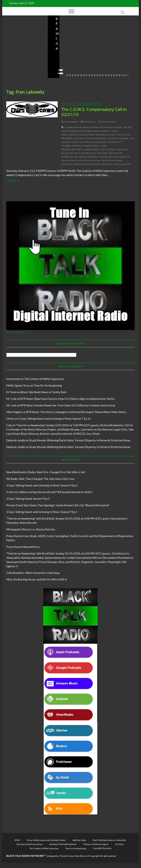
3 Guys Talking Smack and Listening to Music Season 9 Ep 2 (42, 512)
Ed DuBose (80, 138)
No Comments (15, 68)
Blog (15, 34)
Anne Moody (107, 127)
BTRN (17, 840)
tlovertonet (13, 379)
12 (97, 75)
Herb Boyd (78, 146)
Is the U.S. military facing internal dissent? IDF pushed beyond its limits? (114, 50)
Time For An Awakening (48, 385)
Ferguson (124, 138)
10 (92, 75)
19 (117, 75)
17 (111, 75)
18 (114, 75)
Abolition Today (79, 840)
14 (103, 75)
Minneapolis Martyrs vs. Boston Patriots (31, 529)
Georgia (111, 142)
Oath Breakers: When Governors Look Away (33, 573)
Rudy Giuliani (120, 157)
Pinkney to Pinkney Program (96, 844)
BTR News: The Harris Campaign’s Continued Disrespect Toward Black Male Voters (76, 412)
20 (120, 75)
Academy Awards (73, 127)
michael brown (88, 153)
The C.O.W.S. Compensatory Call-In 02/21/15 (94, 112)
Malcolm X (75, 153)
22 (125, 75)
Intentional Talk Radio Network (63, 844)
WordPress (81, 856)
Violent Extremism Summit (87, 164)
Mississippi (102, 153)
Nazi (71, 157)
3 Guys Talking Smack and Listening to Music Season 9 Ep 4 (42, 485)
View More (13, 73)
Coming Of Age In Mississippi (92, 135)
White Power (107, 164)
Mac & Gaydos (108, 149)
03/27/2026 (115, 63)
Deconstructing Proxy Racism (30, 844)
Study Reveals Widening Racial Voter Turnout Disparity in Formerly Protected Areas (80, 440)
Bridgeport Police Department (84, 131)
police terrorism (96, 157)
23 (128, 75)
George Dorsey (99, 142)
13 (100, 75)
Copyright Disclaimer (102, 848)
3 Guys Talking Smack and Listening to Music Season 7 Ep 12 (55, 419)
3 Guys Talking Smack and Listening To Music (46, 840)
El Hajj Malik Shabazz (97, 138)
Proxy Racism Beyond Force (23, 547)
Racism (108, 157)
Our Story (119, 844)
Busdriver (105, 131)
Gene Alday (85, 142)
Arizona (118, 127)
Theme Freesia (67, 856)
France (75, 142)
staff (10, 63)
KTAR (79, 149)
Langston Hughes (91, 149)
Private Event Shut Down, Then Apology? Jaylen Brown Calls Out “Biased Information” (58, 505)
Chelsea (73, 135)
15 (106, 75)
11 (95, 75)
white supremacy (123, 164)
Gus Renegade (70, 122)
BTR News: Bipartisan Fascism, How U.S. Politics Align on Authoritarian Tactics (68, 399)
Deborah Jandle (16, 440)
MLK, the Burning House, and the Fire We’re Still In (37, 579)
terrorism (96, 160)
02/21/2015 (88, 122)
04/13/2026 (70, 63)
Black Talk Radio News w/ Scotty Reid (44, 392)
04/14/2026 (24, 63)
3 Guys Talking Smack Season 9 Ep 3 (28, 499)
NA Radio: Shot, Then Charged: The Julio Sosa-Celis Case (69, 53)
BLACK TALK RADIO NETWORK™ (26, 856)
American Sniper (91, 127)
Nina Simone (81, 157)
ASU (125, 127)
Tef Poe (86, 160)
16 (109, 75)
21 (122, 75)
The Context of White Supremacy (82, 103)
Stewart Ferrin (75, 160)
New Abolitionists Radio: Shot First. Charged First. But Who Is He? (21, 50)
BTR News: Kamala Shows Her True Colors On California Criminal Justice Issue (68, 405)
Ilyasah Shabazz (92, 146)
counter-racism (115, 135)
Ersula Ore (113, 138)
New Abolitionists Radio (72, 42)
